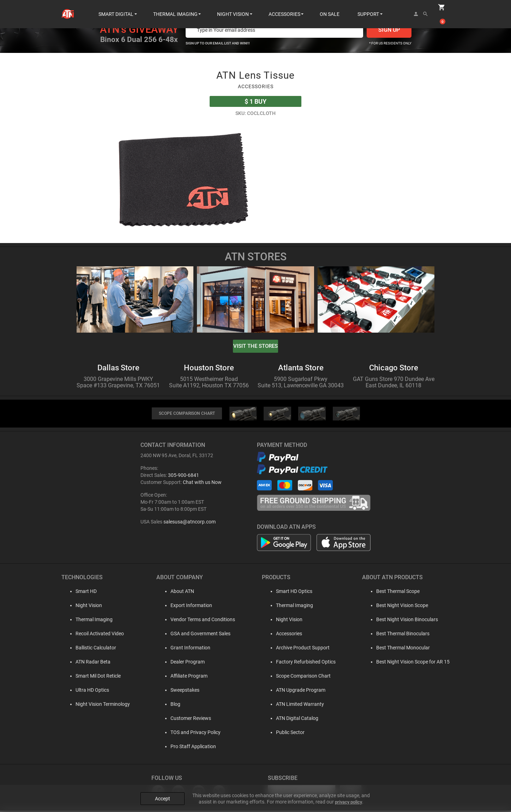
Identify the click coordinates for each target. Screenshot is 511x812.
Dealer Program (183, 663)
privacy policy (348, 795)
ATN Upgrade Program (298, 691)
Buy (255, 101)
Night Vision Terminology (96, 705)
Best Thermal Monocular (403, 649)
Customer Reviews (186, 720)
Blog (171, 705)
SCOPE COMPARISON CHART (187, 414)
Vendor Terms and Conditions (198, 621)
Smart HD (79, 593)
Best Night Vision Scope (402, 607)
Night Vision (82, 607)
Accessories (287, 635)
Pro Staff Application (189, 748)
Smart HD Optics (292, 593)
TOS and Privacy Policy (191, 734)
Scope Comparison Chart (301, 677)
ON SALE (330, 7)
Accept (163, 792)
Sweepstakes (180, 691)
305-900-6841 (184, 477)
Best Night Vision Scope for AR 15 (413, 663)
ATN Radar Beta (86, 663)
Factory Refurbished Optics (303, 663)
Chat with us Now (202, 484)
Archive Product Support (300, 649)
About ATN (178, 593)
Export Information (187, 607)
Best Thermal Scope (398, 593)
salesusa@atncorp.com (190, 523)
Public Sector (288, 734)
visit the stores (255, 346)
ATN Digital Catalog (295, 720)
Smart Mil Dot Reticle (91, 677)
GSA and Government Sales (196, 635)
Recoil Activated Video (93, 635)
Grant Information (186, 649)
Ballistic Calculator (89, 649)
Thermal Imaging (87, 621)
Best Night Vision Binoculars (407, 621)
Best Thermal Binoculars (403, 635)
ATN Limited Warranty (297, 705)
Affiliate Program (184, 677)
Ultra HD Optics (85, 691)
